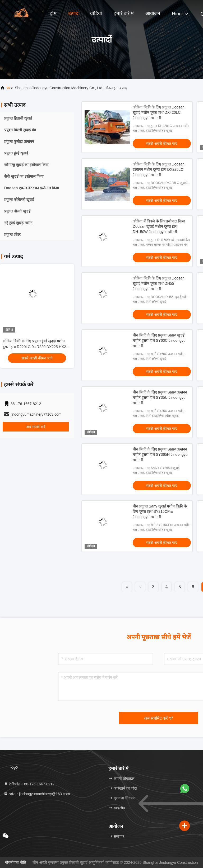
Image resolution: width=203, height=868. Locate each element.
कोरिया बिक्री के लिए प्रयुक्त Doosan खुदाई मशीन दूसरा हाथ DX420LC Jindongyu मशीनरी (159, 112)
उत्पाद (73, 13)
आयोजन (153, 13)
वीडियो (96, 13)
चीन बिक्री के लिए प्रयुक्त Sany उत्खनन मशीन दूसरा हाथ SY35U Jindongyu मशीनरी (160, 397)
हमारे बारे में (124, 13)
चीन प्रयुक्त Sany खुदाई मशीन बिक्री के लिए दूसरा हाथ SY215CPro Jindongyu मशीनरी (160, 511)
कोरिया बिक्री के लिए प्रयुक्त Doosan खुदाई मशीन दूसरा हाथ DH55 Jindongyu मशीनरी (159, 283)
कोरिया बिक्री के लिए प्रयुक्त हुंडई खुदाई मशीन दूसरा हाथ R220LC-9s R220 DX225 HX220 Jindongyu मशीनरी (36, 347)
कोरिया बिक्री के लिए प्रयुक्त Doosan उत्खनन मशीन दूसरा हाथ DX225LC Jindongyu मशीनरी (159, 169)
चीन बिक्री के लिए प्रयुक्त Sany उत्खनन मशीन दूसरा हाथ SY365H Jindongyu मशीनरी (160, 454)
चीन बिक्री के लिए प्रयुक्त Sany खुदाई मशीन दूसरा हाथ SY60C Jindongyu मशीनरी (159, 340)
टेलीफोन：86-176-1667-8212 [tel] (29, 784)
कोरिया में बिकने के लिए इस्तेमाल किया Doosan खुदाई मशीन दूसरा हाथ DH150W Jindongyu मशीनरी (159, 226)
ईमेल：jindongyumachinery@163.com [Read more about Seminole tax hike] (37, 794)
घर (8, 88)
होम (53, 13)
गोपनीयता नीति (16, 862)
